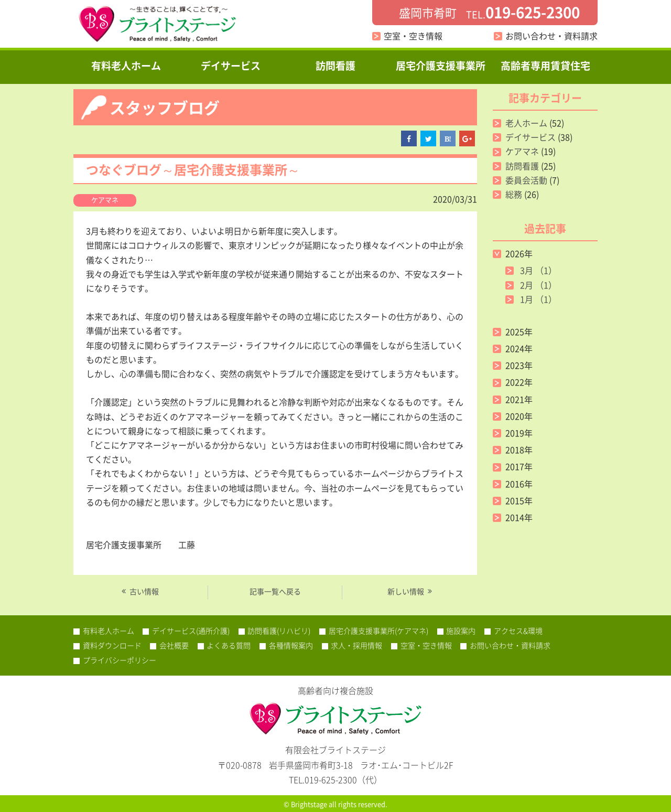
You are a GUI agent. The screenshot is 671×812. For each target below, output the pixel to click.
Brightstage (309, 804)
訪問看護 (335, 66)
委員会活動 (526, 180)
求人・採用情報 (356, 645)
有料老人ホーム (126, 66)
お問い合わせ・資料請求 (551, 36)
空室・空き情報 (413, 36)
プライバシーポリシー (120, 660)
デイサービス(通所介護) (191, 631)
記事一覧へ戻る (275, 591)
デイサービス (231, 66)
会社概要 (174, 645)
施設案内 (461, 631)
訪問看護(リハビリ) (279, 631)
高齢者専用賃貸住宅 (545, 66)
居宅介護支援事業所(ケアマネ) (378, 631)
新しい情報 (406, 592)
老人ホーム (526, 123)
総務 (514, 194)
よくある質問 (229, 645)
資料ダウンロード (112, 645)
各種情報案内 (291, 645)
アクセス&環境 (518, 631)
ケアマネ (105, 200)
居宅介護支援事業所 (441, 66)
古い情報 (144, 592)
